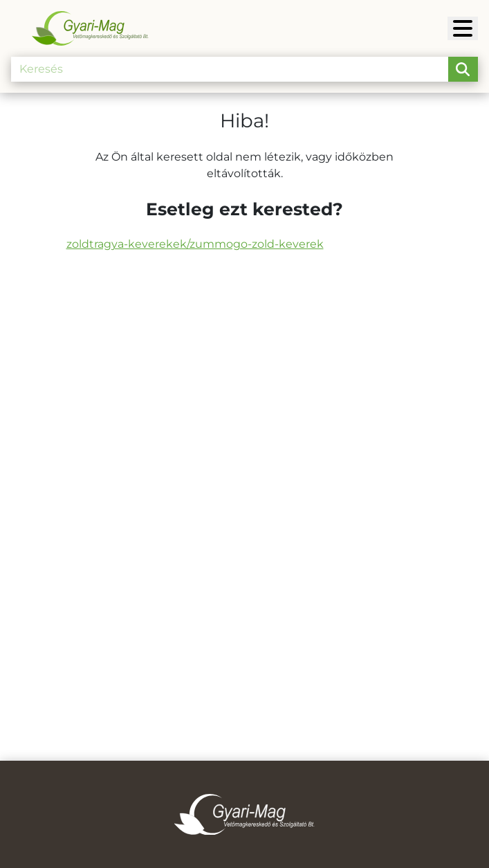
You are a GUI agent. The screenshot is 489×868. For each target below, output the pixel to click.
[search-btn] (463, 69)
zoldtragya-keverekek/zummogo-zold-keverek (195, 244)
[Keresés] (230, 69)
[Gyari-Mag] (463, 28)
